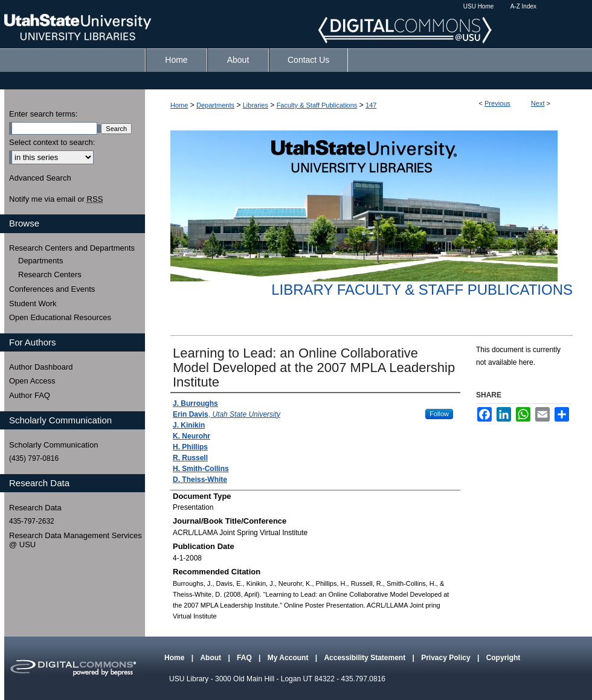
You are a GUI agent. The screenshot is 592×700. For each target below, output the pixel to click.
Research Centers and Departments (72, 248)
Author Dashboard (41, 367)
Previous (497, 103)
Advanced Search (40, 178)
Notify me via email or (56, 199)
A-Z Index (523, 6)
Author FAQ (30, 395)
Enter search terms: (43, 114)
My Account (289, 658)
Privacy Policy (447, 658)
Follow (439, 414)
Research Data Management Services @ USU (76, 540)
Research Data (35, 508)
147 (371, 105)
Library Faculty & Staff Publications (422, 290)
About (211, 658)
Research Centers (50, 275)
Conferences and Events (52, 289)
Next (538, 103)
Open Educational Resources (60, 317)
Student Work (33, 303)
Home (179, 105)
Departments (215, 105)
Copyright (504, 658)
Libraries (256, 105)
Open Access (32, 381)
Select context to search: (52, 142)
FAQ (245, 658)
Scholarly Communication (53, 445)
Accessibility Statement (365, 658)
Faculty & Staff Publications (317, 105)
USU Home (479, 6)
